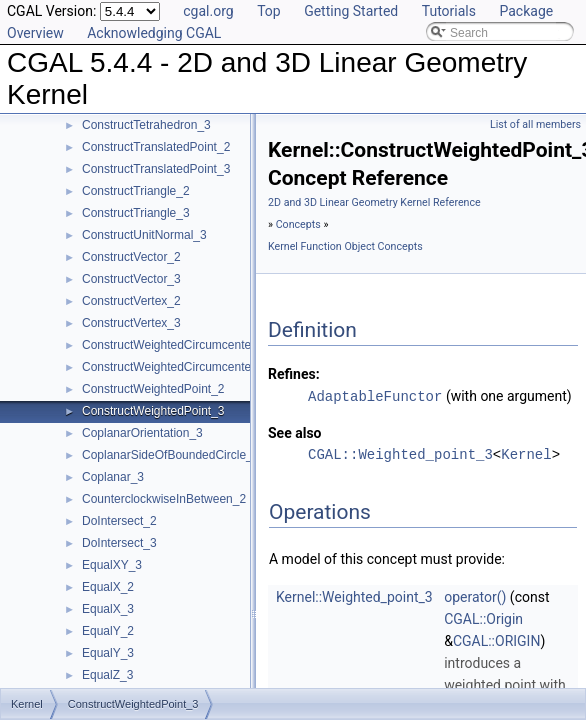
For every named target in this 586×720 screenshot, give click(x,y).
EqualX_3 (108, 609)
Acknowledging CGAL (154, 33)
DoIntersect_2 (119, 521)
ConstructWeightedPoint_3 (153, 411)
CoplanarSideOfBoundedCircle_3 (170, 455)
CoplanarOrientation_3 (142, 433)
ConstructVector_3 (131, 279)
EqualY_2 (108, 631)
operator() (475, 596)
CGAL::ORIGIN (497, 640)
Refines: (294, 374)
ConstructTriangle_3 (136, 213)
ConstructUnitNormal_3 (144, 235)
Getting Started (351, 11)
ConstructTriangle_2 (136, 191)
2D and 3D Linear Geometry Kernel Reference (374, 202)
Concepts (298, 224)
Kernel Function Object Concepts (345, 246)
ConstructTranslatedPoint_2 (156, 147)
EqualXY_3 (112, 565)
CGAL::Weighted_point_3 (400, 453)
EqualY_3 (108, 653)
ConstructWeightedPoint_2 (153, 389)
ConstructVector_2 (131, 257)
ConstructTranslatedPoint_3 (156, 169)
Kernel (526, 453)
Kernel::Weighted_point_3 (354, 596)
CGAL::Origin (483, 618)
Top (269, 11)
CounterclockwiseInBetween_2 (164, 499)
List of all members (535, 124)
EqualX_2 (108, 587)
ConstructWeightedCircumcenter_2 (175, 345)
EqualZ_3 (107, 675)
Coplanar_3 (113, 477)
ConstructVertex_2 (131, 301)
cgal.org (208, 11)
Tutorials (449, 11)
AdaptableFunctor (375, 395)
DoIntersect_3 (119, 543)
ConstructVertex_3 (131, 323)
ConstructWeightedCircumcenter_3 (175, 367)
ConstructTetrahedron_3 (146, 125)
